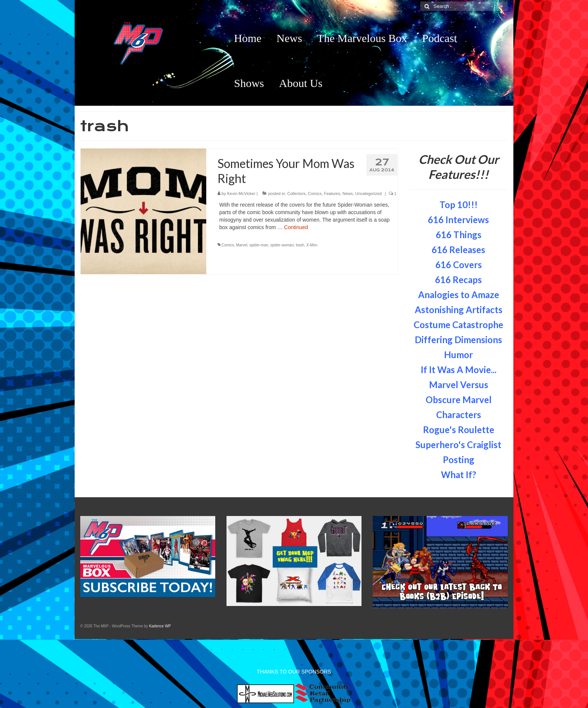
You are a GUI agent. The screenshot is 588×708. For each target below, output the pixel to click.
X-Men (312, 245)
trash (300, 245)
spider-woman (282, 245)
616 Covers (459, 265)
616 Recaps (458, 280)
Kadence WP (160, 626)
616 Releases (458, 250)
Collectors (296, 193)
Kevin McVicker (241, 193)
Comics (315, 193)
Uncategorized (368, 193)
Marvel (241, 245)
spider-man (259, 245)
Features (332, 193)
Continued (296, 227)
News (348, 193)
